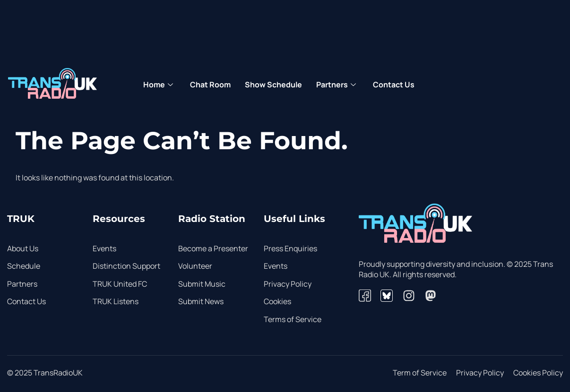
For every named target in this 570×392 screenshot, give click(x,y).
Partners (336, 85)
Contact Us (394, 85)
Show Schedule (273, 85)
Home (158, 85)
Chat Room (210, 85)
